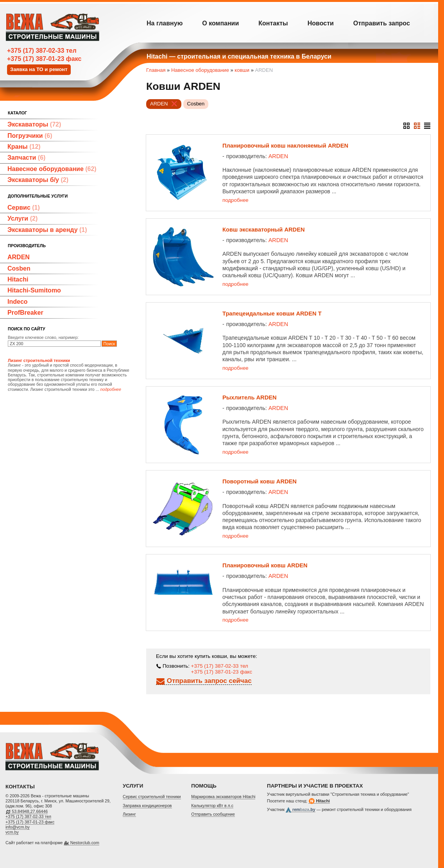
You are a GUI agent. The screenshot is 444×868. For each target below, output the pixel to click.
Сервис (24, 208)
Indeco (18, 302)
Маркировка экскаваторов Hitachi (223, 797)
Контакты (273, 23)
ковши (242, 70)
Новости (321, 23)
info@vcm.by (18, 827)
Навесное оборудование (52, 169)
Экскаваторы (34, 124)
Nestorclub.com (85, 843)
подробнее (235, 200)
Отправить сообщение (213, 814)
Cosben (19, 268)
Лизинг (129, 814)
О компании (220, 23)
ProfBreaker (25, 313)
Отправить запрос (382, 23)
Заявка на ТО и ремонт (39, 69)
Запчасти (26, 158)
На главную (165, 23)
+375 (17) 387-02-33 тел (42, 51)
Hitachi (18, 279)
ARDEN (19, 257)
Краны (24, 147)
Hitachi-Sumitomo (34, 290)
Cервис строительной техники (152, 797)
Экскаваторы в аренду (47, 230)
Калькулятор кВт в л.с (212, 806)
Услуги (22, 218)
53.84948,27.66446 (30, 811)
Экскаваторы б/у (38, 180)
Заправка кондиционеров (147, 806)
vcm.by (12, 832)
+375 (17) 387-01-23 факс (44, 59)
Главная (156, 70)
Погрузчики (30, 136)
